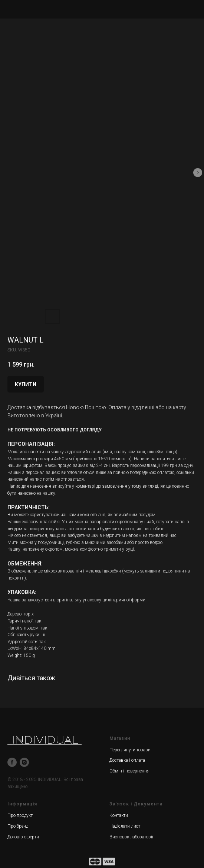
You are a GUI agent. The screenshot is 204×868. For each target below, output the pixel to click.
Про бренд (18, 826)
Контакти (119, 815)
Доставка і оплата (127, 760)
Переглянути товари (130, 750)
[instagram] (24, 762)
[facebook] (12, 762)
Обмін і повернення (129, 771)
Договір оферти (23, 837)
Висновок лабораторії (131, 837)
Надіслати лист (125, 826)
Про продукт (20, 815)
